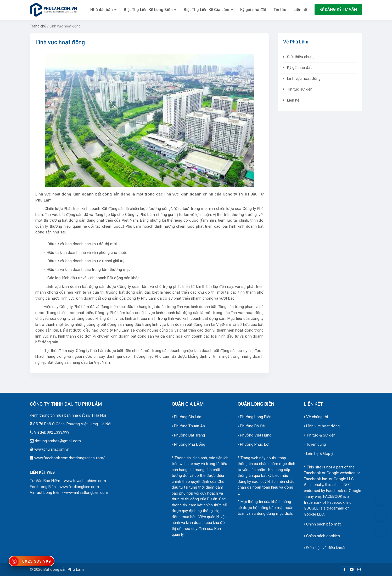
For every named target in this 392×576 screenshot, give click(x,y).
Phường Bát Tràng (188, 435)
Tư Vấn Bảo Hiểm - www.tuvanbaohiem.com (68, 481)
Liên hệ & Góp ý (318, 454)
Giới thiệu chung (301, 57)
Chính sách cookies (322, 536)
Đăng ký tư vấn (338, 9)
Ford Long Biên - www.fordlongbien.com (64, 487)
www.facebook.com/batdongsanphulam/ (69, 458)
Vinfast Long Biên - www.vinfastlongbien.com (69, 493)
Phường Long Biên (254, 417)
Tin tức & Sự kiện (320, 435)
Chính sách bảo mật (322, 524)
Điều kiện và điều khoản (325, 548)
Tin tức (280, 10)
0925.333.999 (58, 432)
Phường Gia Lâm (187, 417)
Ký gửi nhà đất (253, 10)
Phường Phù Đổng (188, 444)
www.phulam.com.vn (52, 449)
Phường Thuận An (188, 426)
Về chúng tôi (316, 417)
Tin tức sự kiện (300, 89)
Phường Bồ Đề (251, 426)
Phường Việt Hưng (254, 435)
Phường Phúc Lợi (253, 444)
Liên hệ (300, 10)
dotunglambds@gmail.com (58, 441)
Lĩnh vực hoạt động (304, 79)
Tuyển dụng (315, 444)
